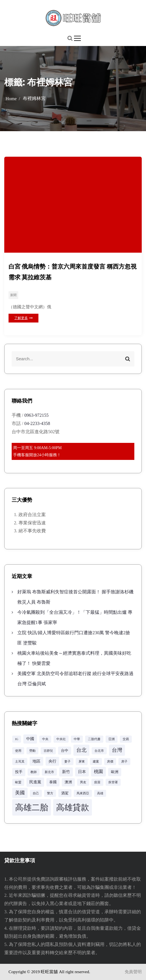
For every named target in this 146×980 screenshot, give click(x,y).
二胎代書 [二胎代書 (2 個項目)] (94, 739)
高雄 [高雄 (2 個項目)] (100, 793)
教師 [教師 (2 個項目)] (34, 772)
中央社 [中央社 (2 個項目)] (61, 739)
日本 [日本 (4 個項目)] (82, 772)
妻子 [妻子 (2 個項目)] (67, 762)
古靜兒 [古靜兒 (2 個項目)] (48, 751)
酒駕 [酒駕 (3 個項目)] (65, 793)
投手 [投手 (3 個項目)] (19, 772)
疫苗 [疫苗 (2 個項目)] (97, 782)
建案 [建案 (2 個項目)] (96, 762)
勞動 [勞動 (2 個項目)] (32, 751)
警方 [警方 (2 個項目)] (50, 793)
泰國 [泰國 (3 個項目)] (53, 782)
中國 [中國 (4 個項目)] (30, 739)
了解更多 (23, 318)
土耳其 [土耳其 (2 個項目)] (20, 762)
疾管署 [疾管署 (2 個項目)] (113, 782)
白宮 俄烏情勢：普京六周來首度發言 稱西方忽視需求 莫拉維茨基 (73, 272)
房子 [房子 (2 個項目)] (124, 762)
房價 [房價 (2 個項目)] (110, 762)
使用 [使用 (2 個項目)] (18, 751)
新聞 (13, 295)
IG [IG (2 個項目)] (17, 739)
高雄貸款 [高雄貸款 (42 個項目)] (73, 807)
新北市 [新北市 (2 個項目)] (49, 772)
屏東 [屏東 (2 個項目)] (82, 762)
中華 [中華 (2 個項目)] (77, 739)
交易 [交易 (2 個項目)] (126, 739)
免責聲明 (133, 972)
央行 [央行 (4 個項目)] (52, 761)
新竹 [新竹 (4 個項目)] (66, 772)
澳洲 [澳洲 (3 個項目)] (68, 782)
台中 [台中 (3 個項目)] (65, 751)
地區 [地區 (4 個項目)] (36, 761)
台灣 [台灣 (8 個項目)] (117, 750)
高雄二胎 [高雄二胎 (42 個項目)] (32, 807)
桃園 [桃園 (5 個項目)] (98, 771)
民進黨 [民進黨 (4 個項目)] (35, 782)
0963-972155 (36, 415)
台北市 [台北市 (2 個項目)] (99, 751)
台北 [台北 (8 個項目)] (81, 750)
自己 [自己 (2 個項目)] (36, 793)
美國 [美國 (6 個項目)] (20, 793)
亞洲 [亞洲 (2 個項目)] (112, 739)
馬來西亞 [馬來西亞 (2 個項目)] (83, 793)
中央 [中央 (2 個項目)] (45, 739)
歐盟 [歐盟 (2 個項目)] (18, 782)
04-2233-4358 (37, 423)
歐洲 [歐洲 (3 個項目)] (115, 772)
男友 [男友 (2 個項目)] (83, 782)
